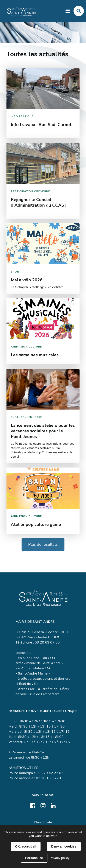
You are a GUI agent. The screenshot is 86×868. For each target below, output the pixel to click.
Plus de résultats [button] (43, 544)
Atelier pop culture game (36, 524)
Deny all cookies (64, 846)
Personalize (34, 858)
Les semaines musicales (35, 355)
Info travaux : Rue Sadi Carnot (41, 125)
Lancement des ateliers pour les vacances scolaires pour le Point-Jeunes (43, 431)
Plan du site (43, 822)
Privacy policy (59, 858)
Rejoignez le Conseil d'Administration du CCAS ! (39, 202)
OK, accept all (26, 846)
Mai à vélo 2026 (27, 280)
